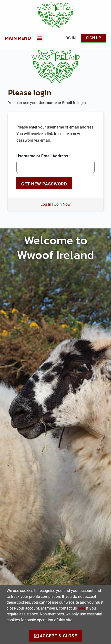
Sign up (93, 38)
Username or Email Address (44, 156)
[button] (40, 38)
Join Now (62, 204)
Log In (70, 38)
